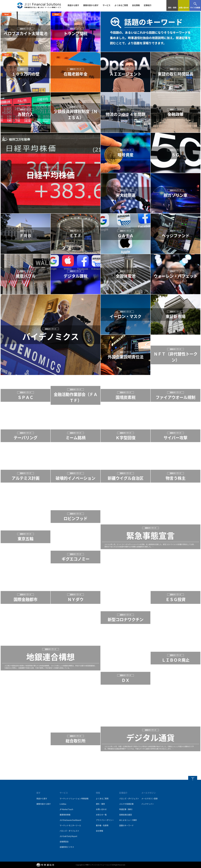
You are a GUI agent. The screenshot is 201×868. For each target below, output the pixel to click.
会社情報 (136, 5)
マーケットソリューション (70, 799)
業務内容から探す (91, 5)
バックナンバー (148, 804)
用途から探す (73, 5)
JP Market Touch (66, 809)
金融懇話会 (64, 842)
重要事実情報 (65, 815)
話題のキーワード (126, 825)
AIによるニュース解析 (128, 820)
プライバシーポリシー (105, 820)
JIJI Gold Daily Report (68, 836)
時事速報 (85, 799)
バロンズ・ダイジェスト (69, 831)
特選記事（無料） (126, 809)
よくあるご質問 (121, 5)
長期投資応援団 (125, 815)
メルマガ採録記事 (126, 804)
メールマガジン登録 (149, 799)
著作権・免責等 (102, 825)
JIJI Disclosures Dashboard (70, 820)
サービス (107, 5)
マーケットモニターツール (70, 825)
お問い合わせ (101, 809)
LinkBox (63, 804)
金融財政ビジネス (67, 847)
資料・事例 (100, 804)
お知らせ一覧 (101, 815)
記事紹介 (148, 5)
